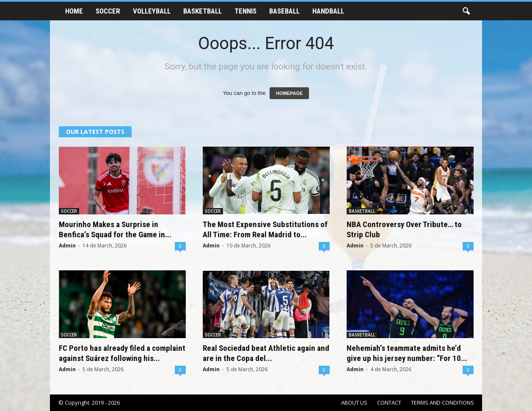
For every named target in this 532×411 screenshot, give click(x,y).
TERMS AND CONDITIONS (442, 403)
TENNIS (245, 11)
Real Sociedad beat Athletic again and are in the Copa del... (266, 353)
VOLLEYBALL (152, 11)
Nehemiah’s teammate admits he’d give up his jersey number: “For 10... (407, 353)
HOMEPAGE (289, 93)
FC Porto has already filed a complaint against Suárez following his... (122, 353)
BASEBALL (284, 11)
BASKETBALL (203, 11)
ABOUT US (354, 403)
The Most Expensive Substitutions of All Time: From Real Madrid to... (265, 229)
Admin (67, 246)
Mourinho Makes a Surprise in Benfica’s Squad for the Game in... (115, 229)
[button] (466, 11)
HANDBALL (328, 11)
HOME (74, 11)
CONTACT (389, 403)
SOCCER (108, 11)
